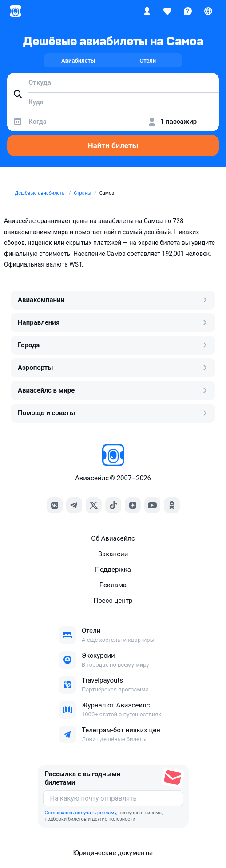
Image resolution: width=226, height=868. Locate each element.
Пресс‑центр (113, 601)
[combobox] (113, 82)
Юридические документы (113, 853)
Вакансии (113, 554)
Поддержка (113, 570)
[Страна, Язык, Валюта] (208, 11)
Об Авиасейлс (113, 538)
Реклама (113, 585)
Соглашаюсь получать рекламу (81, 813)
